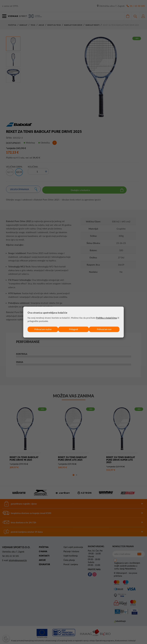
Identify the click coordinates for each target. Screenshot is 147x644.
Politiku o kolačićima (106, 318)
